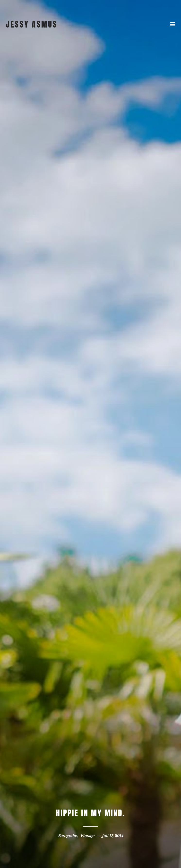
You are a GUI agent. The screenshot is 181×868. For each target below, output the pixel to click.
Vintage (87, 836)
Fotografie (67, 836)
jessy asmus (32, 24)
